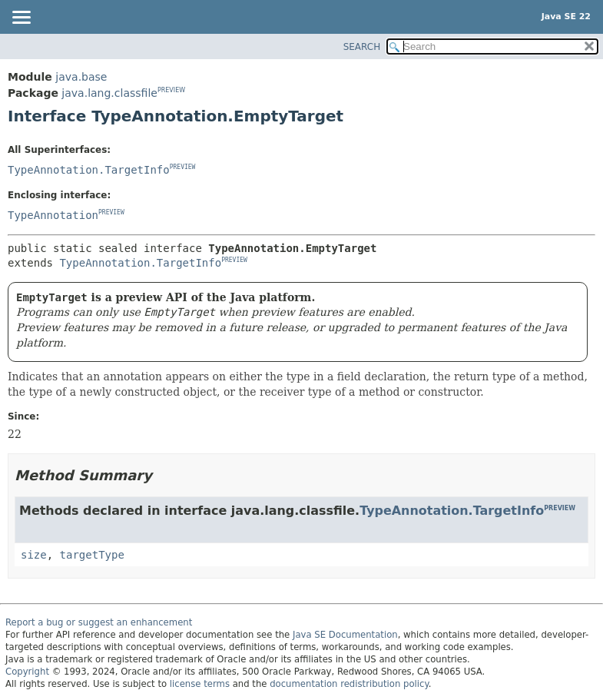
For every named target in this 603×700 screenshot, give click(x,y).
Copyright (27, 672)
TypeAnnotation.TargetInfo (89, 170)
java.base (81, 77)
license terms (200, 684)
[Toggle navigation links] (21, 18)
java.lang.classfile (109, 93)
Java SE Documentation (345, 635)
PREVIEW (171, 90)
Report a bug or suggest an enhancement (99, 622)
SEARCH (362, 47)
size (34, 555)
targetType (92, 555)
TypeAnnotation (53, 215)
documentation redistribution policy (349, 684)
